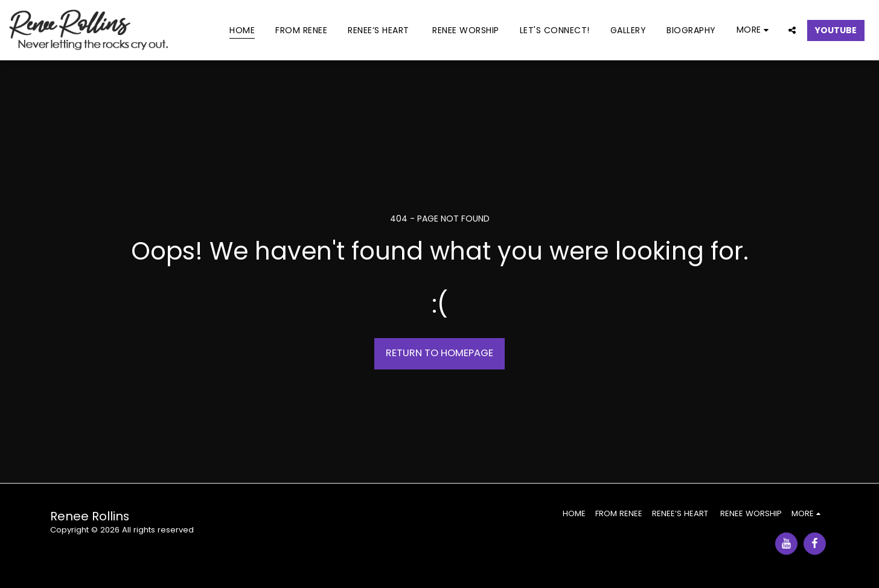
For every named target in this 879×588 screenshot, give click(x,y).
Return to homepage (439, 353)
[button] (792, 30)
